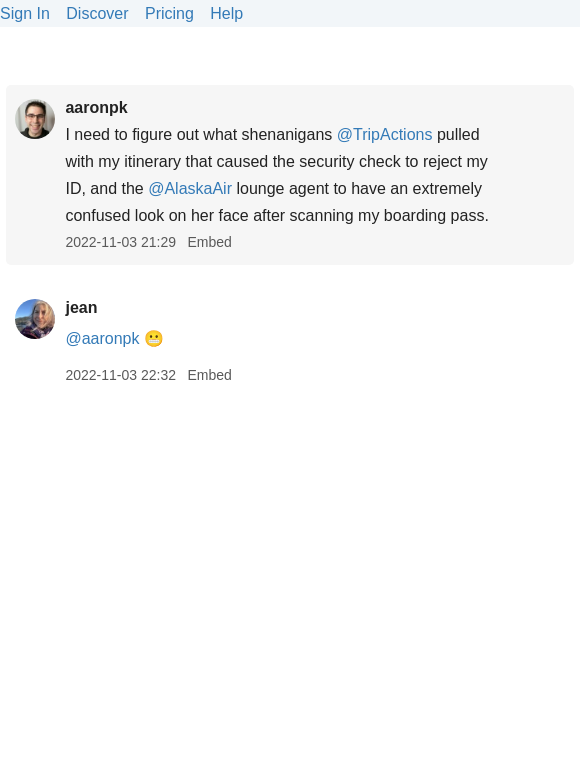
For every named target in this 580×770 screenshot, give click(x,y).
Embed (209, 242)
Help (226, 13)
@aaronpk (102, 338)
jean (81, 307)
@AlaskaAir (190, 188)
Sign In (25, 13)
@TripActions (385, 134)
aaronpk (96, 107)
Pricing (169, 13)
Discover (97, 13)
